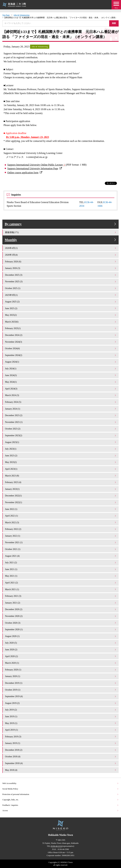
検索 (114, 23)
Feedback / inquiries (60, 805)
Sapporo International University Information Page (33, 168)
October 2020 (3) (61, 623)
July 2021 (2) (61, 562)
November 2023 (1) (61, 422)
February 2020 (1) (61, 670)
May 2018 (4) (61, 770)
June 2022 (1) (61, 509)
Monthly (61, 240)
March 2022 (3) (61, 522)
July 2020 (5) (61, 643)
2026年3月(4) (61, 255)
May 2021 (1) (61, 576)
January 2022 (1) (61, 536)
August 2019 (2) (61, 703)
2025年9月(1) (61, 295)
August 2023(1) (61, 442)
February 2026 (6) (61, 262)
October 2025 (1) (61, 288)
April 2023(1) (61, 469)
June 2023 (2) (61, 456)
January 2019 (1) (61, 743)
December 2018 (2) (61, 750)
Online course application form (23, 173)
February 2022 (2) (61, 529)
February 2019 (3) (61, 737)
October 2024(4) (61, 348)
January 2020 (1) (61, 676)
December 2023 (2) (61, 415)
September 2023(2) (61, 435)
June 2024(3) (61, 375)
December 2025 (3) (61, 275)
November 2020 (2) (61, 616)
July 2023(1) (61, 449)
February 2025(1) (61, 328)
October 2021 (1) (61, 549)
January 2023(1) (61, 489)
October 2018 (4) (61, 756)
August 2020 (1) (61, 636)
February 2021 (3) (61, 596)
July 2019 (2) (61, 710)
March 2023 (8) (61, 476)
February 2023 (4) (61, 482)
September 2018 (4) (61, 763)
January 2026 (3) (61, 268)
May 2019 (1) (61, 723)
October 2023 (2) (61, 429)
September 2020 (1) (61, 629)
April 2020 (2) (61, 656)
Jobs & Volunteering (22, 15)
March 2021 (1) (61, 589)
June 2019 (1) (61, 716)
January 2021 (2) (61, 603)
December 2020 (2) (61, 609)
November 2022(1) (61, 502)
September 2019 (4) (61, 696)
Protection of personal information (60, 794)
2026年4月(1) (61, 248)
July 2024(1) (61, 368)
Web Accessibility (60, 783)
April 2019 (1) (61, 730)
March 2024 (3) (61, 395)
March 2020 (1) (61, 663)
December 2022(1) (61, 496)
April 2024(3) (61, 389)
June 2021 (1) (61, 569)
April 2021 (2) (61, 583)
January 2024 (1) (61, 409)
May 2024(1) (61, 382)
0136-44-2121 (56, 846)
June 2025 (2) (61, 308)
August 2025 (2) (61, 302)
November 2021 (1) (61, 542)
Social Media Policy (60, 789)
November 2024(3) (61, 342)
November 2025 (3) (61, 281)
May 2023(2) (61, 462)
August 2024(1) (61, 362)
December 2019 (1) (61, 683)
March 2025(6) (61, 322)
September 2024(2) (61, 355)
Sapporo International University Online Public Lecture (35, 165)
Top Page (6, 15)
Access (60, 811)
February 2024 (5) (61, 402)
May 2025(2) (61, 315)
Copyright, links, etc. (60, 800)
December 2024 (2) (61, 335)
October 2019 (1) (61, 690)
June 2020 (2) (61, 650)
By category (61, 224)
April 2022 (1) (61, 516)
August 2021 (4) (61, 556)
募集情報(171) (61, 232)
